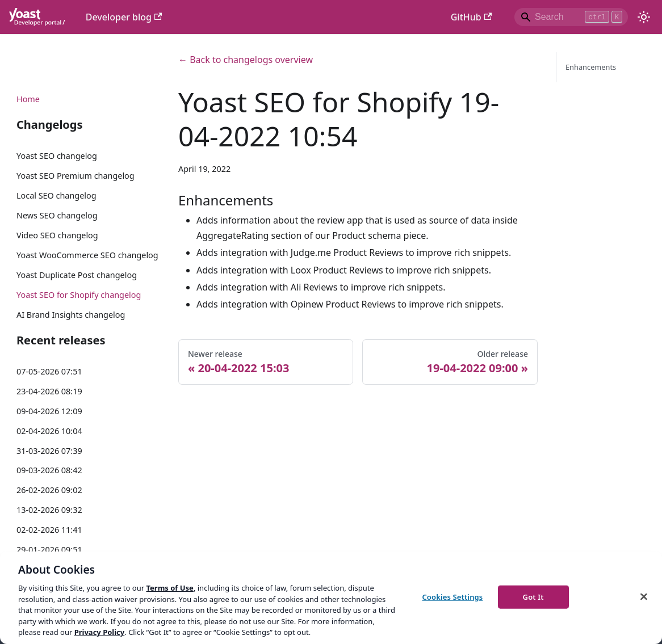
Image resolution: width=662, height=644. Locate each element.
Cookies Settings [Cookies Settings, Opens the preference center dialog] (452, 596)
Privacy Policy (100, 632)
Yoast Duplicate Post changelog (77, 275)
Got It (533, 596)
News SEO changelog (57, 215)
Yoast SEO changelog (57, 156)
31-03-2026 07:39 (49, 451)
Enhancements (591, 67)
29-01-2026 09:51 (49, 550)
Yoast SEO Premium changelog (76, 176)
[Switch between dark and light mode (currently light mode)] (644, 17)
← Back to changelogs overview (246, 60)
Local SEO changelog (56, 195)
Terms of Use (169, 588)
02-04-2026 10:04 (49, 431)
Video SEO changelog (57, 235)
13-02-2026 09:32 (49, 510)
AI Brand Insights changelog (71, 315)
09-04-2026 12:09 (49, 411)
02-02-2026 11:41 (49, 530)
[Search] (571, 17)
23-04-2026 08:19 (49, 391)
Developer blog (124, 17)
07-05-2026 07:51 (49, 371)
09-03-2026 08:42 (49, 470)
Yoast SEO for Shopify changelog (79, 295)
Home (28, 99)
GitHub (471, 17)
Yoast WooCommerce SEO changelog (87, 255)
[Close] (644, 596)
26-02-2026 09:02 (49, 490)
